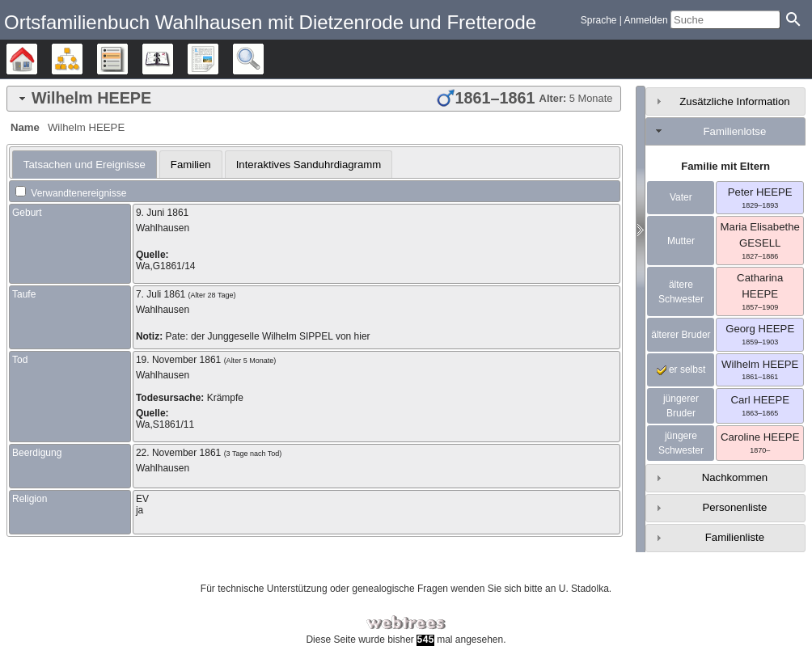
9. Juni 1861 (162, 213)
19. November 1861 (178, 360)
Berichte (218, 59)
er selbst (681, 369)
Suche (263, 59)
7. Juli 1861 (161, 294)
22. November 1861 (178, 453)
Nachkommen (735, 477)
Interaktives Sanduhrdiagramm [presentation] (309, 165)
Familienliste (735, 537)
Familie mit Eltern (725, 166)
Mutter (681, 241)
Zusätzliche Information (734, 101)
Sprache (599, 20)
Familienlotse (735, 131)
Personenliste (734, 507)
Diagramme (82, 59)
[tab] (314, 99)
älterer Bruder (681, 335)
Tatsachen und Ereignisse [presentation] (85, 165)
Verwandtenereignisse (71, 193)
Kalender (173, 59)
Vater (681, 197)
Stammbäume (37, 59)
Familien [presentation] (191, 165)
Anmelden (646, 20)
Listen (127, 59)
